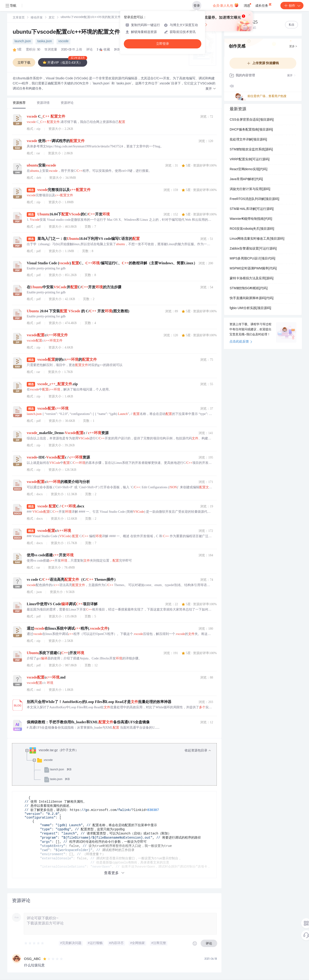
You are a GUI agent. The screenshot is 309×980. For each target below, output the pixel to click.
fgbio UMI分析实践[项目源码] (250, 308)
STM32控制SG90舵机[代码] (249, 289)
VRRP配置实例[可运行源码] (250, 160)
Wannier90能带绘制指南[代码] (251, 219)
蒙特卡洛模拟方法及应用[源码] (252, 279)
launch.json (23, 42)
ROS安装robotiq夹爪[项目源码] (252, 229)
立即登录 (163, 44)
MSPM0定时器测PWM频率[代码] (253, 269)
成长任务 (264, 5)
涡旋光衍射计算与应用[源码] (250, 189)
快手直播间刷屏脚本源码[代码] (252, 298)
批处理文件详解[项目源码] (248, 140)
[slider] (34, 943)
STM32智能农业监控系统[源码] (251, 150)
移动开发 (37, 18)
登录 (197, 6)
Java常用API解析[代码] (246, 179)
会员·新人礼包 (226, 5)
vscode (63, 42)
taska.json (45, 42)
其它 (52, 18)
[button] (211, 89)
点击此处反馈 (241, 342)
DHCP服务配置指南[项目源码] (251, 130)
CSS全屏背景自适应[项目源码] (252, 120)
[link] (19, 18)
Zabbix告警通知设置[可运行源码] (253, 249)
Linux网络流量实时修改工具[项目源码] (257, 239)
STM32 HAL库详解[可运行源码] (252, 209)
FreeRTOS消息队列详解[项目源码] (254, 199)
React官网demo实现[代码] (248, 170)
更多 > (293, 47)
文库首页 (19, 18)
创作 (292, 6)
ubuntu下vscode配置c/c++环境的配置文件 (66, 33)
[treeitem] (118, 765)
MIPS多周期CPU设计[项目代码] (253, 259)
